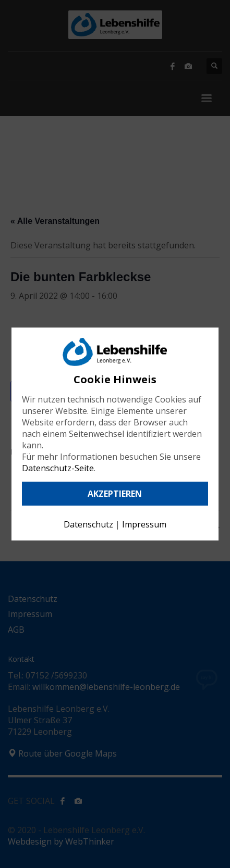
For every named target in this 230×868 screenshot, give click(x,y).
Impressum (144, 524)
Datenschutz (88, 524)
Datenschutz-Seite (58, 468)
